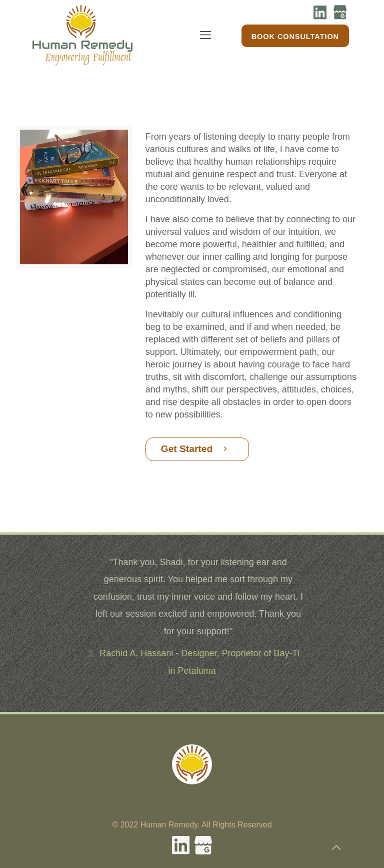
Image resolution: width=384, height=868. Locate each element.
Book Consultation (295, 37)
